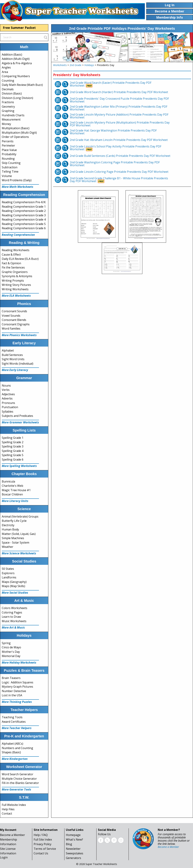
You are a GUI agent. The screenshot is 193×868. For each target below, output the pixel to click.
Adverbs (7, 398)
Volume (7, 176)
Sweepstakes (75, 853)
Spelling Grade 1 (13, 438)
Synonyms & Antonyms (17, 276)
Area (5, 72)
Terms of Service (45, 849)
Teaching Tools (12, 717)
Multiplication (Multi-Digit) (19, 133)
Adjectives (8, 394)
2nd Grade (76, 65)
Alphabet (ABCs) (12, 744)
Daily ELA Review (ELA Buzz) (20, 259)
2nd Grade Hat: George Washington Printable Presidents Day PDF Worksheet (113, 132)
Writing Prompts (13, 281)
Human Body (10, 529)
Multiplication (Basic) (16, 128)
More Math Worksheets (18, 187)
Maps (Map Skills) (13, 586)
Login (4, 857)
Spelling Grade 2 (13, 442)
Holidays (89, 65)
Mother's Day (11, 652)
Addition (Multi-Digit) (16, 59)
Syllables (8, 412)
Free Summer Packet (19, 28)
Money (6, 124)
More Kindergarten (15, 759)
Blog (69, 844)
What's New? (74, 840)
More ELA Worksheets (16, 296)
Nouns (6, 386)
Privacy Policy (42, 844)
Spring (6, 643)
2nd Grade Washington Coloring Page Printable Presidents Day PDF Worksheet (115, 164)
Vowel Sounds (11, 316)
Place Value (9, 150)
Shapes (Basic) (11, 752)
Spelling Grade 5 (13, 455)
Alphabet (8, 350)
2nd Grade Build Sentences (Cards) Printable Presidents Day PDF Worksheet (120, 156)
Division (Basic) (12, 93)
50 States (8, 569)
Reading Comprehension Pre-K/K (24, 202)
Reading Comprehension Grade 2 (24, 211)
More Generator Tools (16, 789)
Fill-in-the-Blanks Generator (20, 783)
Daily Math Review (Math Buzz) (22, 85)
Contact (7, 813)
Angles (6, 67)
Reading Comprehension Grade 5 (24, 224)
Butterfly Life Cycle (14, 521)
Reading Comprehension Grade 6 (24, 228)
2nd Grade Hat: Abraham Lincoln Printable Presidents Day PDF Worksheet (119, 140)
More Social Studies (15, 593)
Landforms (9, 577)
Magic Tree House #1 (16, 490)
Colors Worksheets (15, 608)
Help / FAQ (41, 835)
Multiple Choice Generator (19, 779)
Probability (9, 154)
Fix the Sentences (13, 267)
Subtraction (10, 167)
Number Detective (14, 691)
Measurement (11, 119)
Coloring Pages (12, 612)
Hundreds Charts (13, 115)
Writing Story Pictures (16, 285)
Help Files (8, 809)
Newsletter (73, 849)
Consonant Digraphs (16, 324)
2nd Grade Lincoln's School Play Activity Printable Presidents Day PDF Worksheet (116, 148)
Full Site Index (43, 840)
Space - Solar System (15, 542)
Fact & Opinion (11, 263)
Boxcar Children (12, 494)
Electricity (8, 525)
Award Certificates (14, 722)
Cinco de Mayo (11, 647)
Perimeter (8, 145)
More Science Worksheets (19, 553)
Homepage (73, 835)
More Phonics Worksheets (19, 335)
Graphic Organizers (15, 272)
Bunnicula (8, 481)
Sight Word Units (13, 359)
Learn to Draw (11, 617)
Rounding (8, 159)
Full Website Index (14, 805)
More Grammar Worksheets (20, 422)
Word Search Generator (18, 774)
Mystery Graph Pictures (17, 687)
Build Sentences (12, 355)
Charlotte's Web (12, 486)
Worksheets (60, 65)
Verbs (6, 390)
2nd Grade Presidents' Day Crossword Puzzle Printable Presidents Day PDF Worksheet (119, 100)
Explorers (8, 573)
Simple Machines (13, 538)
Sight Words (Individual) (18, 364)
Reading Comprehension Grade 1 (24, 207)
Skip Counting (11, 163)
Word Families (11, 329)
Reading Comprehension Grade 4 (24, 219)
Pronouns (8, 403)
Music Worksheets (14, 621)
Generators (73, 858)
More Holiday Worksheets (19, 663)
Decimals (8, 89)
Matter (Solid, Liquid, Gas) (19, 534)
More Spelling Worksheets (19, 466)
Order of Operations (15, 137)
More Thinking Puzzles (17, 702)
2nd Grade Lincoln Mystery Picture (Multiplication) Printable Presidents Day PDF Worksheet (120, 124)
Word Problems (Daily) (17, 180)
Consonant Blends (14, 320)
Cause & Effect (11, 255)
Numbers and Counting (17, 748)
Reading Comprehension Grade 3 (24, 215)
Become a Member (12, 835)
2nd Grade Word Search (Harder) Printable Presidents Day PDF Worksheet (119, 92)
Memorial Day (11, 656)
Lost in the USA (12, 695)
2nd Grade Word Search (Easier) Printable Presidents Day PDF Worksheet (111, 84)
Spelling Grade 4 (13, 451)
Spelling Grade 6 (13, 459)
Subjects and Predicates (17, 416)
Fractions (8, 102)
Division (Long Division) (17, 98)
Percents (8, 141)
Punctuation (10, 407)
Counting (8, 81)
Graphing (8, 111)
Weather (8, 547)
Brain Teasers (11, 678)
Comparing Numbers (16, 76)
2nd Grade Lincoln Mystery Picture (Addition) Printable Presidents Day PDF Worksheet (119, 116)
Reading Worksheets (16, 250)
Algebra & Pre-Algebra (17, 63)
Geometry (8, 107)
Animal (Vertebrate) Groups (20, 516)
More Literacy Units (15, 501)
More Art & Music (13, 627)
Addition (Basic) (12, 55)
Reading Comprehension (18, 235)
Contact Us (41, 853)
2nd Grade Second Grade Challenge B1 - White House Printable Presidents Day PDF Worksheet (119, 180)
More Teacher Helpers (17, 728)
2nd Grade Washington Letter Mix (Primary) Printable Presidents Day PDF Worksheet (119, 108)
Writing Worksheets (15, 289)
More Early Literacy (15, 370)
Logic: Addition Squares (18, 682)
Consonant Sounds (14, 311)
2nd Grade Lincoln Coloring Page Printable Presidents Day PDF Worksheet (119, 172)
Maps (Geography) (14, 582)
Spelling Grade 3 (13, 446)
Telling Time (10, 172)
